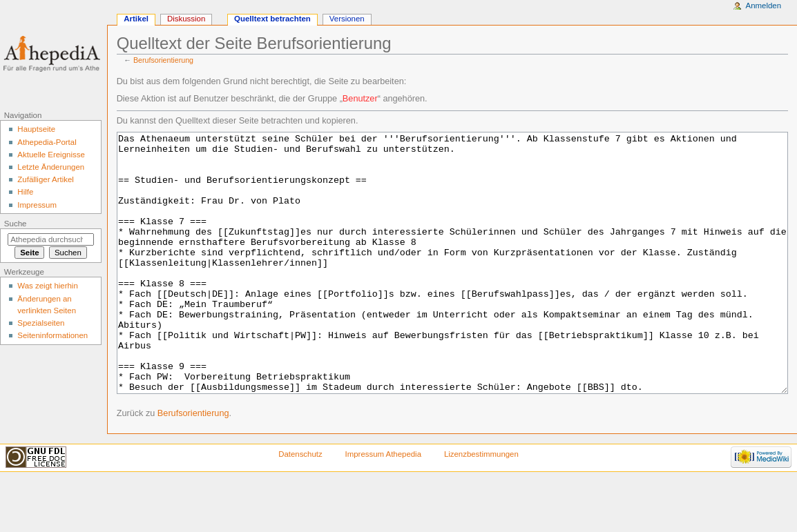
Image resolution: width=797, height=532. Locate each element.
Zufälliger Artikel (45, 179)
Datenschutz (300, 506)
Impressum (37, 205)
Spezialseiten (41, 323)
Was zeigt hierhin (47, 286)
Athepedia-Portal (47, 142)
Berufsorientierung (163, 60)
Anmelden (764, 6)
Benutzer (360, 99)
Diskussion (186, 19)
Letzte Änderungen (51, 167)
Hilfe (25, 192)
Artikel (136, 19)
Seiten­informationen (52, 335)
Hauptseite (36, 129)
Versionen (347, 19)
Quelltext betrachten (272, 19)
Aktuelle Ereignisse (51, 155)
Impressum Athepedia (383, 506)
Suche (16, 224)
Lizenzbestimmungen (481, 506)
